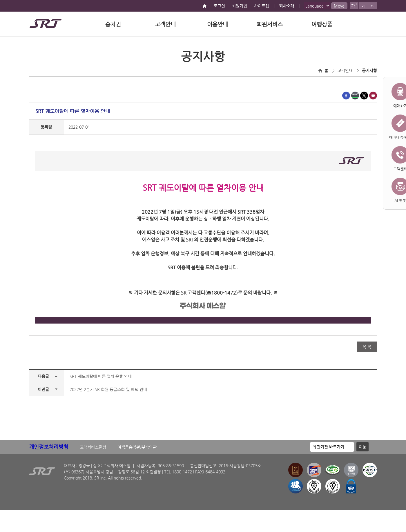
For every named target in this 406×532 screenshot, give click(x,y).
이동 (362, 447)
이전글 (43, 389)
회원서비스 (270, 24)
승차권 (113, 24)
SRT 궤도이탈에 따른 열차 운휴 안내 (101, 376)
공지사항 (369, 70)
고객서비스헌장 (93, 447)
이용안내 (217, 24)
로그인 (219, 6)
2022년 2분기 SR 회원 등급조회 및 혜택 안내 (108, 389)
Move (339, 6)
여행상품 (322, 24)
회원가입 (240, 6)
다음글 (43, 376)
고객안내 (165, 24)
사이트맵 (262, 6)
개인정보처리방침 (49, 447)
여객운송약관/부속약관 (137, 447)
